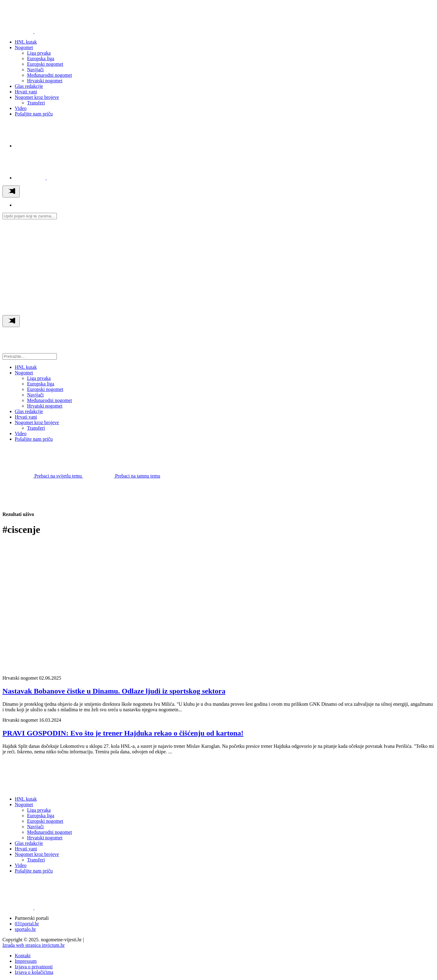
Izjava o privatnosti (34, 967)
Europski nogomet (45, 64)
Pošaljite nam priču (34, 114)
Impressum (26, 961)
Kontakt (23, 956)
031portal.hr (27, 924)
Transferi (36, 103)
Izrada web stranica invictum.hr (34, 945)
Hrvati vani (26, 92)
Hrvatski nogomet (45, 81)
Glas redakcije (29, 86)
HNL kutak (26, 42)
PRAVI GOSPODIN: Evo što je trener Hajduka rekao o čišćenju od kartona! (123, 733)
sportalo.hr (25, 929)
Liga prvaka (39, 53)
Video (21, 108)
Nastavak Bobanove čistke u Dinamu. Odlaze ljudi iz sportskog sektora (114, 691)
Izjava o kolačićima (34, 972)
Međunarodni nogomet (49, 75)
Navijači (35, 70)
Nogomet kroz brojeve (37, 97)
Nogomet (24, 47)
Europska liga (41, 59)
